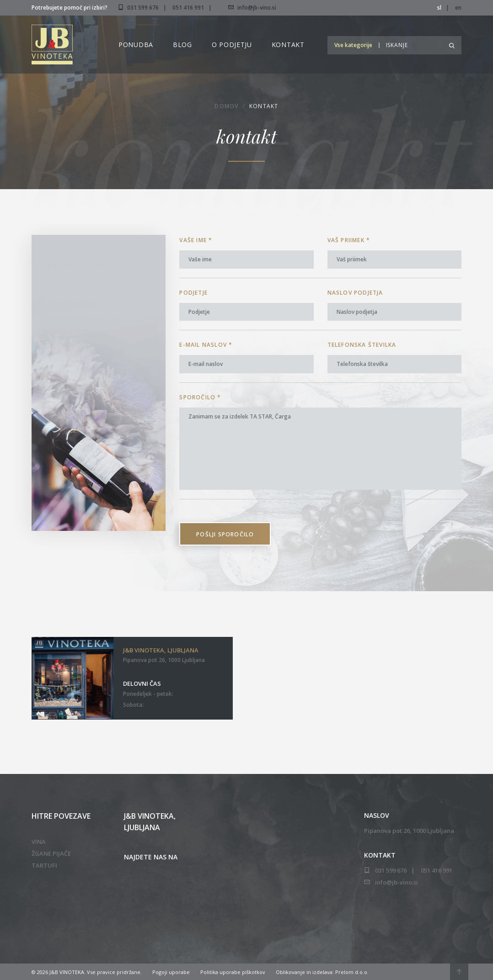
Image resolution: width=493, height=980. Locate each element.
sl (439, 8)
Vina (39, 842)
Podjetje (193, 293)
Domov (226, 107)
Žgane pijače (51, 853)
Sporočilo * (200, 397)
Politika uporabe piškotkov (233, 972)
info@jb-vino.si (252, 8)
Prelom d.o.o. (352, 972)
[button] (356, 45)
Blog (182, 45)
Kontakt (288, 45)
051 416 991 (188, 8)
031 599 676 (143, 8)
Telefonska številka (362, 345)
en (458, 8)
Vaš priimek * (349, 240)
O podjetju (232, 45)
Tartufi (44, 865)
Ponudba (136, 45)
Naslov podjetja (355, 293)
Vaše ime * (196, 240)
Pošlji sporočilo (225, 534)
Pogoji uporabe (171, 972)
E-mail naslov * (206, 345)
